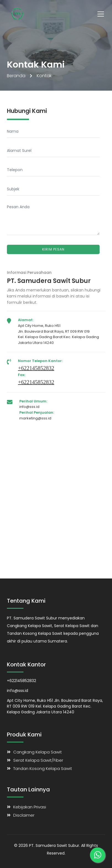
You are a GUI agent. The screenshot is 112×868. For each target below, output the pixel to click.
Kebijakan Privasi (30, 807)
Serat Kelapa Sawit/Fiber (38, 760)
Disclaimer (24, 815)
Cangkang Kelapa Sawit (38, 752)
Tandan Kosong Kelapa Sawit (43, 768)
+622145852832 (36, 368)
